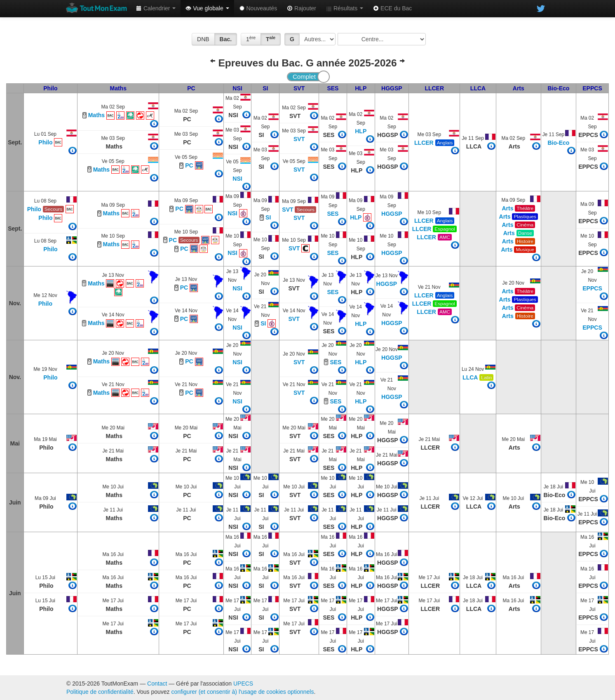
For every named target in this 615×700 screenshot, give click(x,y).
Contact (157, 684)
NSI (237, 88)
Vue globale (207, 8)
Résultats (345, 8)
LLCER (434, 88)
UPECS (243, 684)
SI (265, 88)
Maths (118, 88)
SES (333, 88)
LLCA (478, 88)
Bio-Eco (559, 88)
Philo (50, 88)
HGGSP (392, 88)
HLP (361, 88)
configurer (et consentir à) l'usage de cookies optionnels (243, 692)
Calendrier (156, 8)
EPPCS (592, 88)
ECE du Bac (392, 8)
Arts (519, 88)
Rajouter (302, 8)
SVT (299, 88)
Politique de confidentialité (100, 692)
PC (191, 88)
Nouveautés (258, 8)
